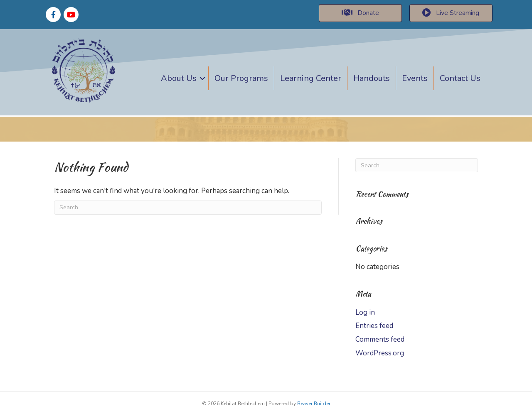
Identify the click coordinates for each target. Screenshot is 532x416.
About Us (179, 78)
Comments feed (380, 339)
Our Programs (241, 78)
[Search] (188, 208)
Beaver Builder (314, 404)
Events (415, 78)
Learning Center (311, 78)
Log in (365, 312)
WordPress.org (380, 353)
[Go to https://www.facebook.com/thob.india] (53, 15)
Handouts (372, 78)
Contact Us (460, 78)
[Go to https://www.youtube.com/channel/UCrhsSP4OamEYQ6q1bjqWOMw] (71, 15)
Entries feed (374, 326)
